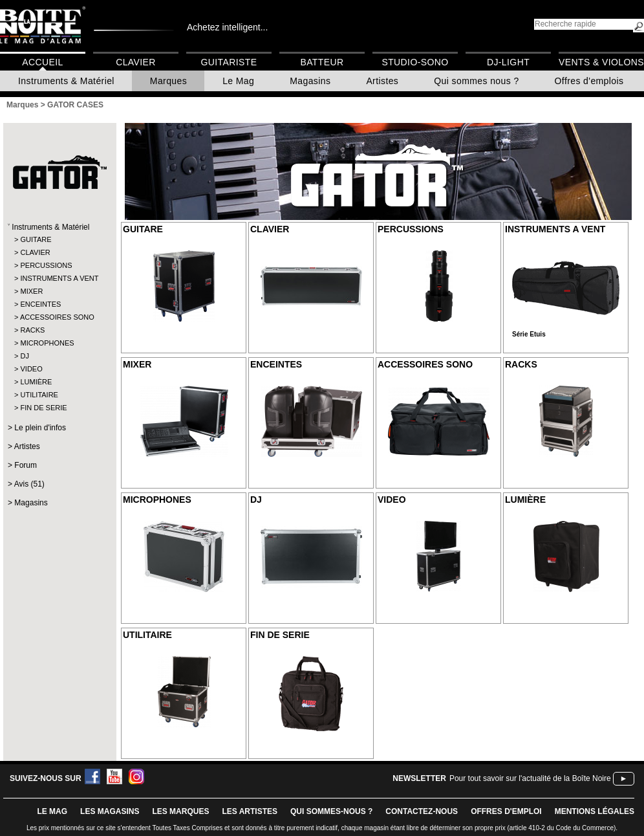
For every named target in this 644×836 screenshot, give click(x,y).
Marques (168, 81)
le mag (52, 811)
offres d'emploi (506, 811)
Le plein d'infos (40, 428)
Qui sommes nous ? (476, 81)
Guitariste (229, 62)
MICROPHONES (47, 343)
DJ (24, 356)
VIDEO (31, 369)
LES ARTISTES (250, 811)
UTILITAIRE (39, 395)
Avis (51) (29, 484)
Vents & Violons (601, 62)
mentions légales (595, 811)
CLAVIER (35, 252)
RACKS (32, 330)
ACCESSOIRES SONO (57, 317)
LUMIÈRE (36, 382)
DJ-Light (508, 62)
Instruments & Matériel (66, 81)
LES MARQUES (180, 811)
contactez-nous (422, 811)
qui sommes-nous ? (331, 811)
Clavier (136, 62)
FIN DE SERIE (43, 408)
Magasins (310, 81)
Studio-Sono (415, 62)
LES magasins (110, 811)
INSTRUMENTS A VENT (59, 278)
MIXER (31, 291)
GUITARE (36, 239)
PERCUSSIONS (46, 265)
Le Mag (238, 81)
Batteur (322, 62)
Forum (26, 465)
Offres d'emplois (589, 81)
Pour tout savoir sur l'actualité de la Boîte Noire (530, 778)
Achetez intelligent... (227, 27)
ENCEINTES (40, 304)
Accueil (42, 62)
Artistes (382, 81)
